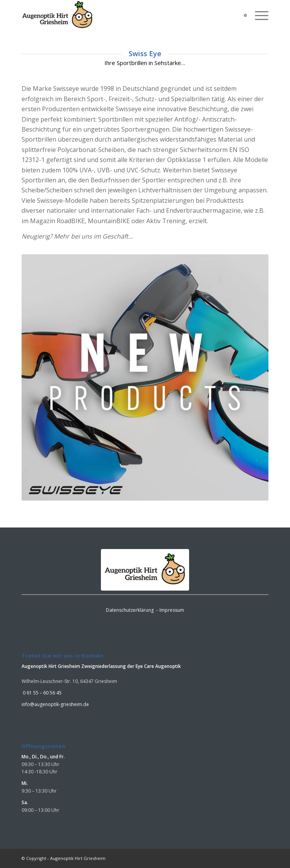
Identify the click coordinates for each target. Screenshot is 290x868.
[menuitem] (258, 15)
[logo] (120, 15)
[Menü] (258, 15)
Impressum (172, 610)
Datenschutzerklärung (130, 610)
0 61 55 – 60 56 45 (42, 693)
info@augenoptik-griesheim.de (55, 704)
